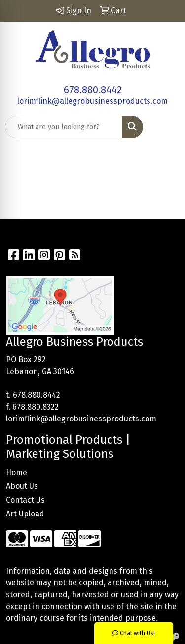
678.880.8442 (93, 90)
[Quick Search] (64, 127)
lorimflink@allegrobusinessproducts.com (92, 101)
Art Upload (25, 514)
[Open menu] (165, 127)
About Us (22, 486)
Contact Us (25, 500)
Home (17, 472)
